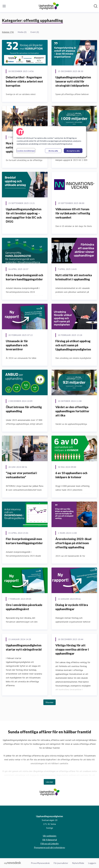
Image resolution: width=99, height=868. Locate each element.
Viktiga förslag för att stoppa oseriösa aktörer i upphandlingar (72, 649)
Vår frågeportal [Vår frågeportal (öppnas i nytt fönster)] (50, 840)
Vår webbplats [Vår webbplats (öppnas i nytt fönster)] (50, 836)
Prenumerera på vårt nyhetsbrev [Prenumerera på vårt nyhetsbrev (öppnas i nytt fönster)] (49, 847)
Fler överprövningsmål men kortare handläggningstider (24, 541)
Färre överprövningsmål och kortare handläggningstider (24, 277)
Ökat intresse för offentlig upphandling (24, 409)
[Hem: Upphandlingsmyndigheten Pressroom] (49, 6)
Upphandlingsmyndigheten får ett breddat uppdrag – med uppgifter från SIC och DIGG (24, 215)
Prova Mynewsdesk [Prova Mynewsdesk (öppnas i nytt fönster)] (40, 863)
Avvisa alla (53, 151)
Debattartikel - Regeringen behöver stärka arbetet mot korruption (24, 81)
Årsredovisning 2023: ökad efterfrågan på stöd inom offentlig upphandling (73, 543)
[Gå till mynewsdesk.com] (13, 863)
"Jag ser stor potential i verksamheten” (21, 475)
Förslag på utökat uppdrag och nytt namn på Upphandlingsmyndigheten (73, 345)
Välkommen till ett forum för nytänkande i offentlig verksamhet (73, 213)
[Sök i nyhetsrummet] (96, 6)
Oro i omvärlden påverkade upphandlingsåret (24, 607)
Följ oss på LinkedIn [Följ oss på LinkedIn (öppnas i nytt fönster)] (50, 844)
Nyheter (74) (8, 32)
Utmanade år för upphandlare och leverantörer (17, 345)
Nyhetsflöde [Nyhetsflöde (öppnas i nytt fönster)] (78, 863)
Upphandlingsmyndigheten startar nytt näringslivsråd (24, 647)
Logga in (92, 863)
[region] (50, 142)
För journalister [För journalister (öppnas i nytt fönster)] (61, 863)
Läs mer (49, 782)
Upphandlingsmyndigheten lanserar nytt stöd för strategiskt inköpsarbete (73, 81)
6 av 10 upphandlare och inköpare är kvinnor (71, 475)
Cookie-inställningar (26, 151)
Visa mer (49, 702)
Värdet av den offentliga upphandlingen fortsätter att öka (72, 411)
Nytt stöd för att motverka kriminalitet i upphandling (74, 277)
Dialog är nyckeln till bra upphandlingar (72, 607)
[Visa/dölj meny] (4, 6)
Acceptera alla (73, 151)
